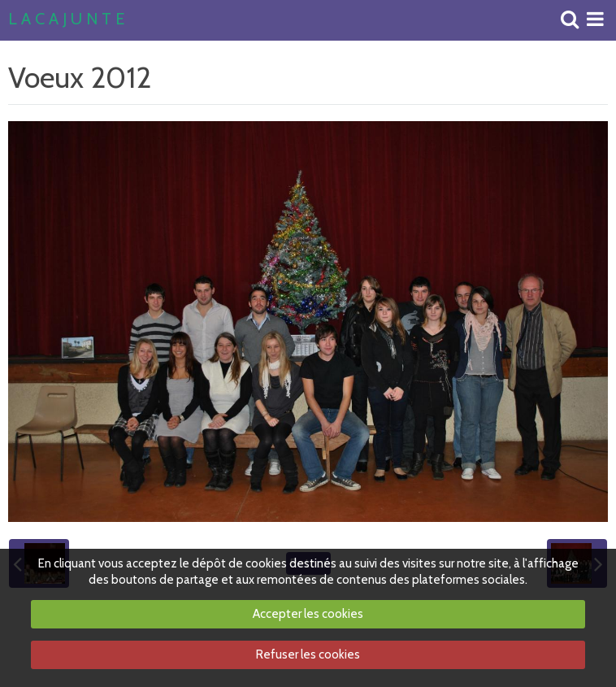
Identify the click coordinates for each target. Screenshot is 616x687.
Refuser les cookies (308, 654)
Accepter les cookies (308, 614)
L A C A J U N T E (66, 20)
